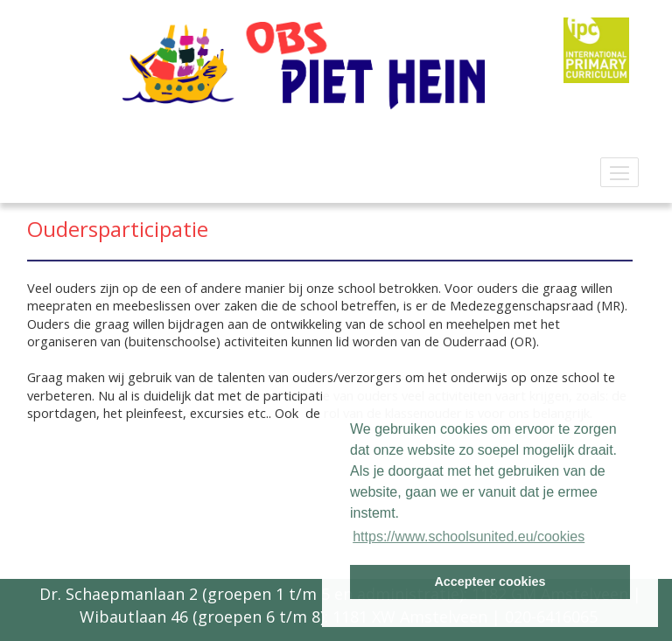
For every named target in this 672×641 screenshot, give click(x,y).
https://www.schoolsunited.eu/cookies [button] (469, 536)
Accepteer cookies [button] (490, 582)
